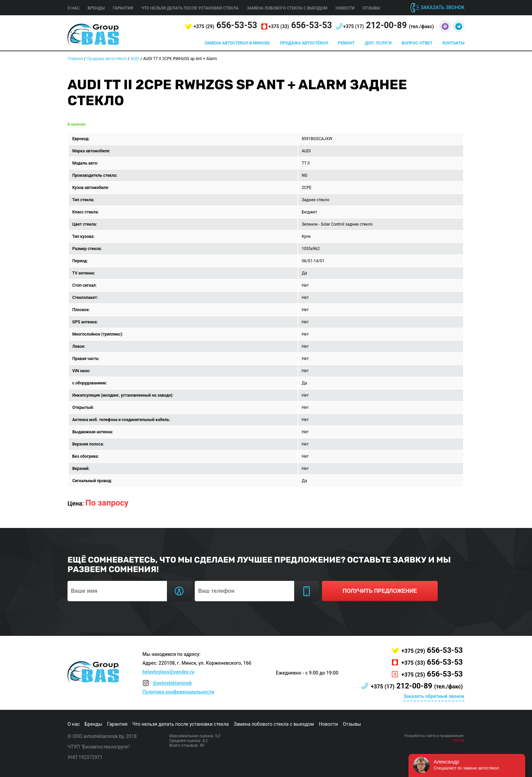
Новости (345, 8)
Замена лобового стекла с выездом (287, 8)
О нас (74, 8)
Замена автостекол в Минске (237, 43)
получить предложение (380, 591)
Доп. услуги (378, 43)
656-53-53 (225, 25)
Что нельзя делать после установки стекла (190, 8)
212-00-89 (388, 25)
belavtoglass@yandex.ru (168, 672)
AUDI (135, 59)
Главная (75, 59)
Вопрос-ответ (417, 43)
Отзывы (371, 8)
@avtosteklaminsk (172, 683)
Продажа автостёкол (304, 43)
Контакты (453, 43)
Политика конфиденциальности (178, 692)
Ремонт (347, 43)
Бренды (96, 8)
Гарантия (123, 8)
